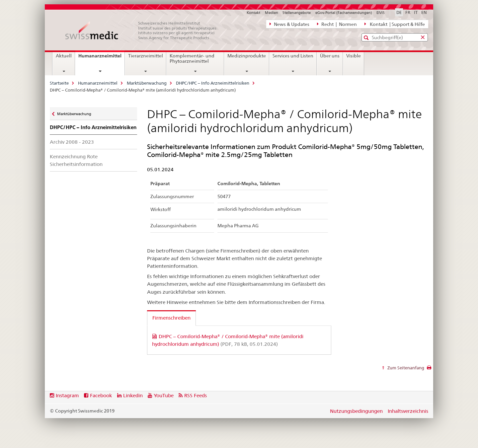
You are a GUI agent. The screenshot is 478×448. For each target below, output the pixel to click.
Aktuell (64, 56)
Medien (272, 13)
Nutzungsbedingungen (356, 411)
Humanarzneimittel (101, 58)
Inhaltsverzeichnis (408, 411)
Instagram (67, 395)
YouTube (164, 395)
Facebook (101, 395)
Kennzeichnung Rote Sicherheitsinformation (76, 160)
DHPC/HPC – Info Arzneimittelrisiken (213, 83)
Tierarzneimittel (146, 56)
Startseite (59, 83)
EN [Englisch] (424, 12)
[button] (367, 38)
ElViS (381, 13)
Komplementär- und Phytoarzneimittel (192, 58)
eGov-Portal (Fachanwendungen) (344, 13)
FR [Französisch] (408, 12)
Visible (354, 56)
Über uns (330, 56)
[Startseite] (144, 31)
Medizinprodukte (247, 56)
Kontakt (253, 13)
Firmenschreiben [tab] (171, 318)
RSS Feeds (196, 395)
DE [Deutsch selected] (399, 12)
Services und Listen (293, 56)
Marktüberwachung (147, 83)
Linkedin (133, 395)
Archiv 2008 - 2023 (72, 142)
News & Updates (289, 24)
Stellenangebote (297, 13)
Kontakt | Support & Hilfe (395, 24)
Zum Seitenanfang (405, 368)
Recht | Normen (337, 24)
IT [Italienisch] (416, 12)
